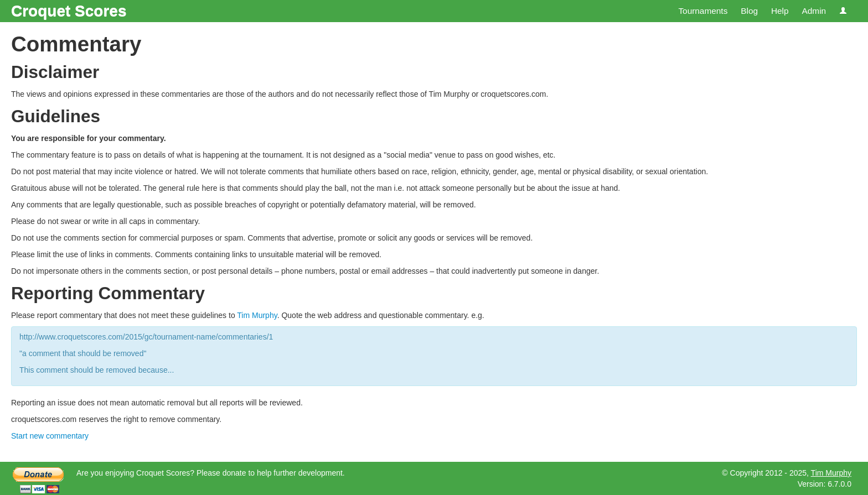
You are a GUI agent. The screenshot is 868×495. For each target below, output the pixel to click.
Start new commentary (50, 436)
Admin (814, 11)
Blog (749, 11)
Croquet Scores (69, 11)
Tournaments (703, 11)
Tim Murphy (257, 315)
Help (780, 11)
